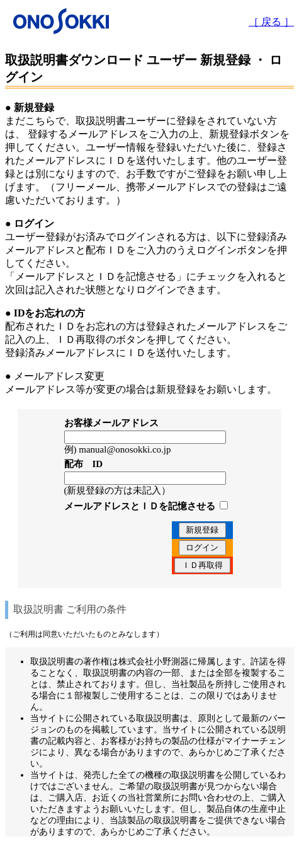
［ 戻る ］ (271, 22)
